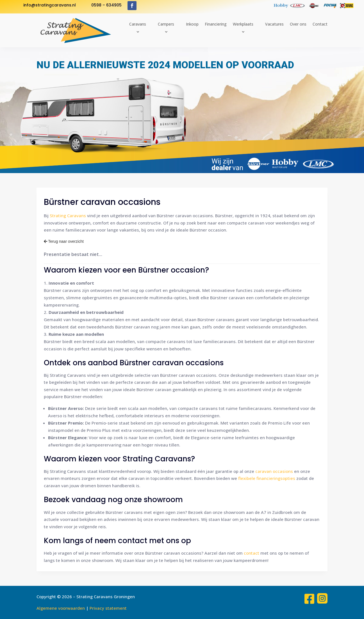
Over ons (298, 24)
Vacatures (274, 24)
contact (252, 553)
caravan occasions (274, 471)
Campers (166, 24)
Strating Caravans (68, 216)
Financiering (216, 24)
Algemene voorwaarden (61, 608)
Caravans (138, 24)
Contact (320, 24)
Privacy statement (108, 608)
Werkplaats (243, 24)
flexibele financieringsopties (267, 478)
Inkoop (192, 24)
